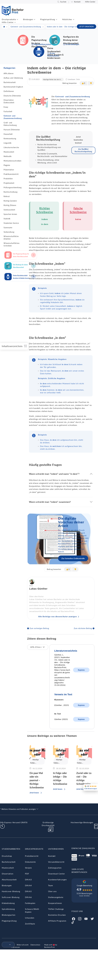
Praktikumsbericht (11, 174)
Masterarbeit (9, 152)
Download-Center (56, 874)
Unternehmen (56, 849)
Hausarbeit (8, 134)
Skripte (28, 868)
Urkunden (30, 918)
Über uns (52, 891)
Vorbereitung (9, 232)
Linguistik (8, 143)
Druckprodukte (9, 19)
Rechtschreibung (11, 192)
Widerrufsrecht (23, 945)
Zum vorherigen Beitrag (39, 628)
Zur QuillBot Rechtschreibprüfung (83, 150)
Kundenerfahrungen (57, 879)
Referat (7, 196)
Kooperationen (55, 903)
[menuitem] (7, 945)
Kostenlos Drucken (57, 915)
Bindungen (28, 19)
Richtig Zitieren (10, 205)
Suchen (63, 2)
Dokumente (30, 862)
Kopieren (81, 670)
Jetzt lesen (34, 793)
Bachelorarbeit (10, 82)
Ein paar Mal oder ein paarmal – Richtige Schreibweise (37, 780)
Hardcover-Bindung (11, 891)
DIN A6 (28, 897)
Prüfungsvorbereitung (13, 187)
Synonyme (8, 228)
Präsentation (9, 170)
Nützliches (67, 19)
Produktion (8, 179)
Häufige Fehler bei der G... (53, 79)
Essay (6, 107)
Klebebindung (8, 903)
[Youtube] (86, 918)
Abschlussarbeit (9, 879)
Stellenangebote (56, 897)
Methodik (8, 156)
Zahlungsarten (55, 868)
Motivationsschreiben (13, 161)
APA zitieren (9, 73)
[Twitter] (92, 918)
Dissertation (8, 874)
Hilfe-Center (90, 2)
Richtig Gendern (10, 201)
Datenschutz (35, 945)
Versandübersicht (56, 862)
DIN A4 (28, 885)
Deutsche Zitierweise (12, 96)
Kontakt (77, 2)
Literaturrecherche (11, 147)
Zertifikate (30, 924)
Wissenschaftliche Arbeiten (11, 238)
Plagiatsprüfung (48, 19)
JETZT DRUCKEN (87, 27)
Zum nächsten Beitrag (83, 628)
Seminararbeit (9, 210)
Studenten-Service (11, 223)
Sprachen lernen (10, 214)
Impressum (16, 947)
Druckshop (7, 856)
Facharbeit (8, 111)
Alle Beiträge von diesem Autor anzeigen (57, 616)
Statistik (7, 219)
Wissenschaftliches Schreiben (11, 244)
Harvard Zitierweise (12, 130)
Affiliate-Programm (57, 921)
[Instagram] (80, 918)
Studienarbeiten (11, 849)
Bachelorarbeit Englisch (13, 87)
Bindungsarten (9, 915)
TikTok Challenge (56, 909)
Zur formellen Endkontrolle (73, 558)
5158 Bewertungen (84, 893)
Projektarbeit (9, 183)
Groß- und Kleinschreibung (10, 124)
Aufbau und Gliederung (13, 78)
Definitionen (9, 91)
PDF (27, 874)
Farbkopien (30, 903)
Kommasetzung (10, 139)
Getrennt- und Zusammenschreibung (13, 117)
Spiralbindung (8, 909)
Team (50, 885)
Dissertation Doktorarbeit (9, 101)
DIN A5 (28, 891)
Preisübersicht (32, 856)
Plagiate (7, 165)
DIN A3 (28, 879)
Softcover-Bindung (11, 897)
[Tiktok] (73, 922)
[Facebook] (73, 918)
